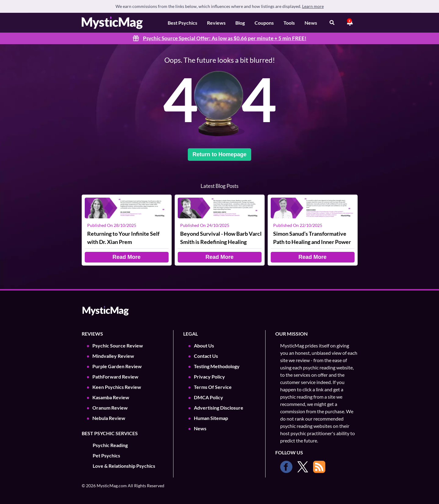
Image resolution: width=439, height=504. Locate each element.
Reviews (216, 23)
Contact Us (206, 356)
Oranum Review (110, 408)
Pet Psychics (106, 455)
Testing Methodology (217, 366)
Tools (289, 23)
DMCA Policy (209, 397)
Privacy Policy (209, 377)
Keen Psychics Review (117, 387)
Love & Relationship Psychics (124, 466)
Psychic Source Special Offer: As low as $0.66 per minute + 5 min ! (225, 38)
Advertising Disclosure (219, 408)
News (311, 23)
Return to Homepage (219, 154)
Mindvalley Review (113, 356)
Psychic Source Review (118, 345)
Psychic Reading (110, 445)
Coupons (264, 23)
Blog (240, 23)
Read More (127, 257)
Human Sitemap (211, 418)
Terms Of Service (213, 387)
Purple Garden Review (117, 366)
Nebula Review (109, 418)
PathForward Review (115, 377)
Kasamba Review (111, 397)
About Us (204, 345)
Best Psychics (182, 23)
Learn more (313, 6)
